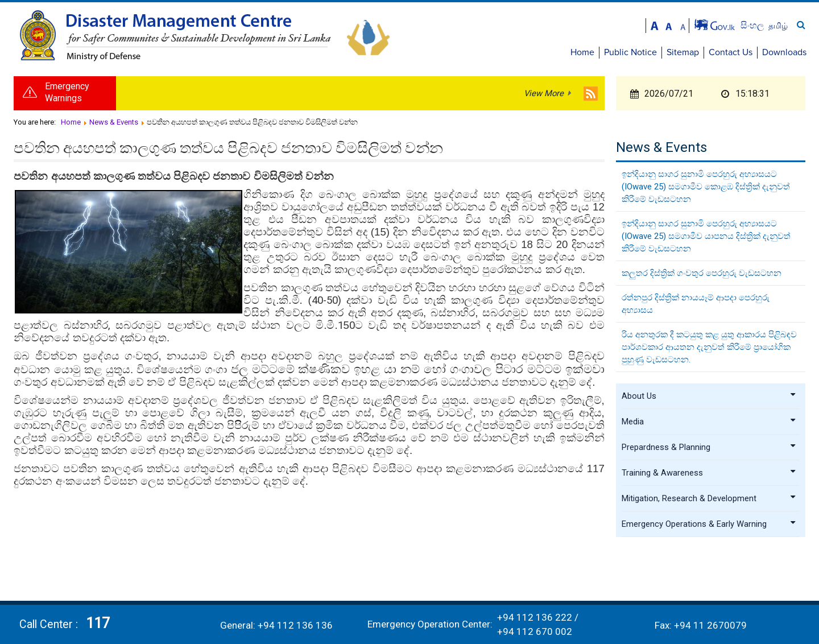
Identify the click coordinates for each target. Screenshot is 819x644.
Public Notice (630, 52)
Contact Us (731, 52)
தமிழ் (778, 26)
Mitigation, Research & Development (709, 498)
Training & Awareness (709, 473)
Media (709, 422)
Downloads (784, 52)
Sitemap (683, 52)
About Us (709, 396)
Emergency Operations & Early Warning (709, 524)
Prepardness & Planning (709, 447)
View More (544, 93)
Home (582, 52)
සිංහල (753, 25)
